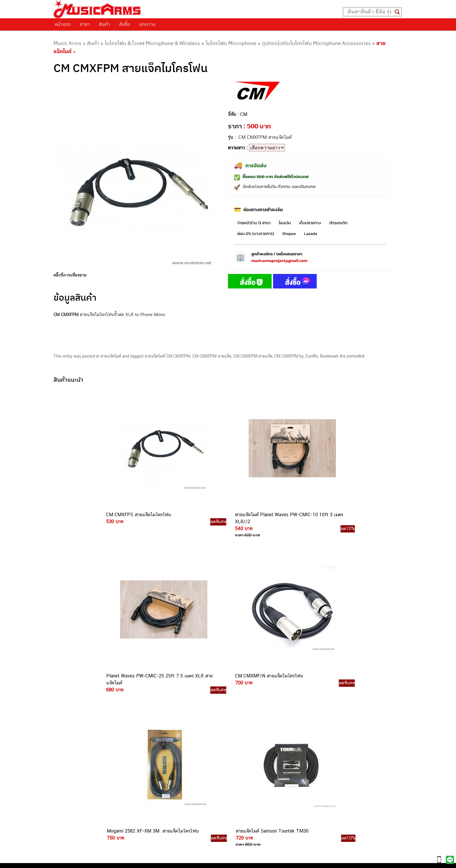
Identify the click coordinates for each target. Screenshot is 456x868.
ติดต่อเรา (68, 691)
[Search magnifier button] (397, 12)
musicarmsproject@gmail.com (279, 261)
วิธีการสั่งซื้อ (71, 683)
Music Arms (67, 43)
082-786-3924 (225, 747)
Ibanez (299, 751)
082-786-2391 (253, 787)
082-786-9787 (242, 761)
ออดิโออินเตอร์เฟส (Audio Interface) (326, 725)
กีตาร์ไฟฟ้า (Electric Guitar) (318, 686)
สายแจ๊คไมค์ (111, 356)
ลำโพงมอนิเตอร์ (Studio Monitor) (323, 732)
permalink (356, 356)
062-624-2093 (246, 693)
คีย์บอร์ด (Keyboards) (313, 699)
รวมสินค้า (68, 706)
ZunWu (312, 356)
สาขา (85, 24)
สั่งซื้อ (124, 24)
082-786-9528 (228, 754)
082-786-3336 (238, 734)
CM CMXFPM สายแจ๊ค (253, 356)
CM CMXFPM (286, 356)
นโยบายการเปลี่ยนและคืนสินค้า (91, 698)
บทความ (147, 24)
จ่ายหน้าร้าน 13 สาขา (254, 223)
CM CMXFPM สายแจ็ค (212, 356)
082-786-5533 (241, 714)
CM (244, 114)
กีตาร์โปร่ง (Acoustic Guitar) (319, 692)
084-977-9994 (242, 720)
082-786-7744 (251, 727)
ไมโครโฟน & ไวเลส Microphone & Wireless (152, 43)
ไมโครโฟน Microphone (231, 43)
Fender (299, 738)
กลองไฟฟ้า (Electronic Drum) (320, 719)
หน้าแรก (63, 24)
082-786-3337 (242, 707)
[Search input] (370, 12)
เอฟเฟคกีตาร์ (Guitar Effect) (319, 712)
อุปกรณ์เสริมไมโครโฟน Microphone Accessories (316, 43)
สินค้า (104, 24)
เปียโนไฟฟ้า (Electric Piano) (319, 705)
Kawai (299, 758)
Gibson (300, 745)
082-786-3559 (243, 700)
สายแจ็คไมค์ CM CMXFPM (167, 356)
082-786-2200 (255, 741)
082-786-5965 (254, 780)
